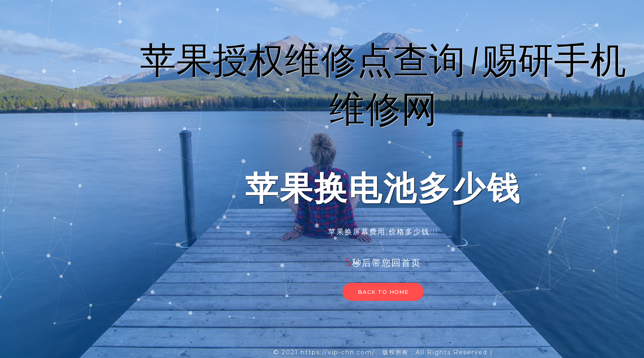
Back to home (383, 292)
